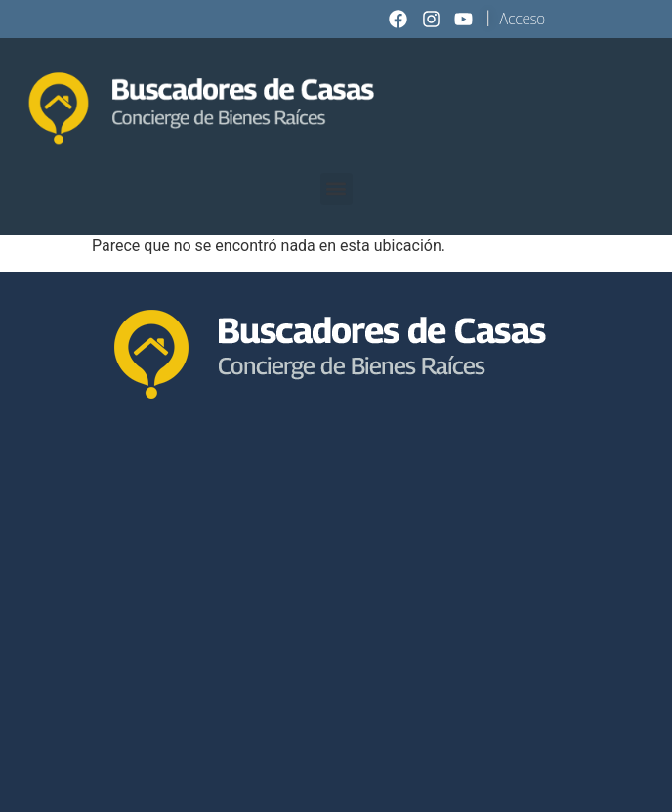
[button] (336, 189)
